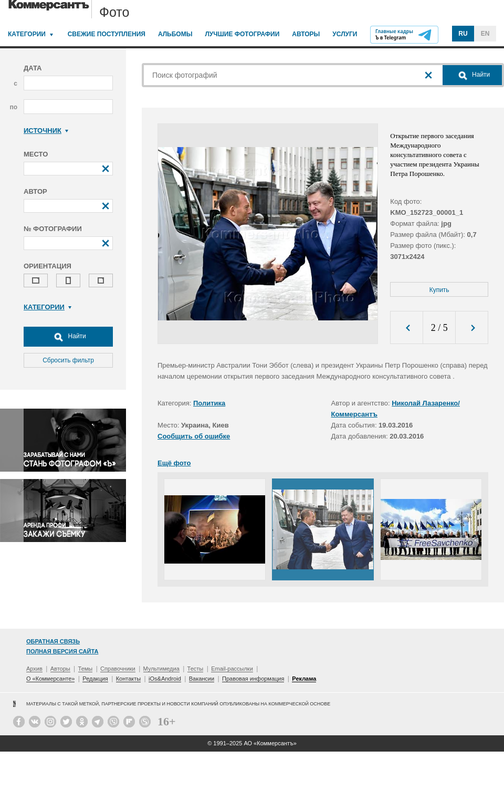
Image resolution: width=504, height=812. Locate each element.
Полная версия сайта (62, 651)
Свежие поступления (107, 34)
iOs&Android (165, 679)
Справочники (118, 669)
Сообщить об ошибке (194, 436)
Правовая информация (253, 679)
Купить (439, 290)
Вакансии (202, 679)
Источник (46, 131)
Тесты (196, 669)
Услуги (345, 34)
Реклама (304, 679)
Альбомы (175, 34)
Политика (209, 403)
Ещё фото (174, 463)
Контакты (129, 679)
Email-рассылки (232, 669)
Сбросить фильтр (68, 360)
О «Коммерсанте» (50, 679)
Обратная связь (53, 641)
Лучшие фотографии (242, 34)
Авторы (306, 34)
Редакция (95, 679)
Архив (34, 669)
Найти (68, 337)
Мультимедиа (161, 669)
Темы (86, 669)
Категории (27, 34)
